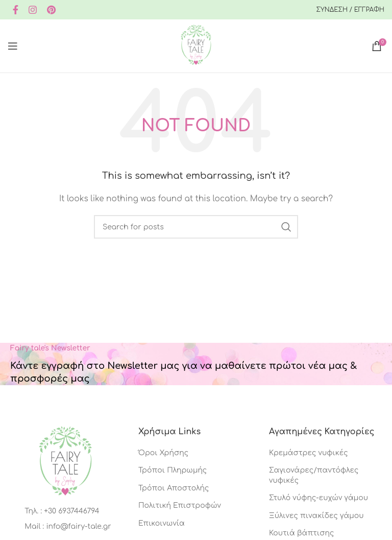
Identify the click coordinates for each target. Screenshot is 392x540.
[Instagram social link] (33, 10)
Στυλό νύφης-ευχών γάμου (318, 498)
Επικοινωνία (162, 523)
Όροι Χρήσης (163, 453)
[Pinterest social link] (51, 10)
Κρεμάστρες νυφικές (309, 453)
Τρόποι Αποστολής (174, 488)
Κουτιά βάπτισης (301, 533)
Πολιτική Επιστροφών (180, 506)
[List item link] (65, 511)
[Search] (196, 227)
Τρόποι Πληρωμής (173, 470)
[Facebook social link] (16, 10)
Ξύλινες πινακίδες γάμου (316, 516)
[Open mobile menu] (13, 46)
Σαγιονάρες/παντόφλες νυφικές (314, 475)
